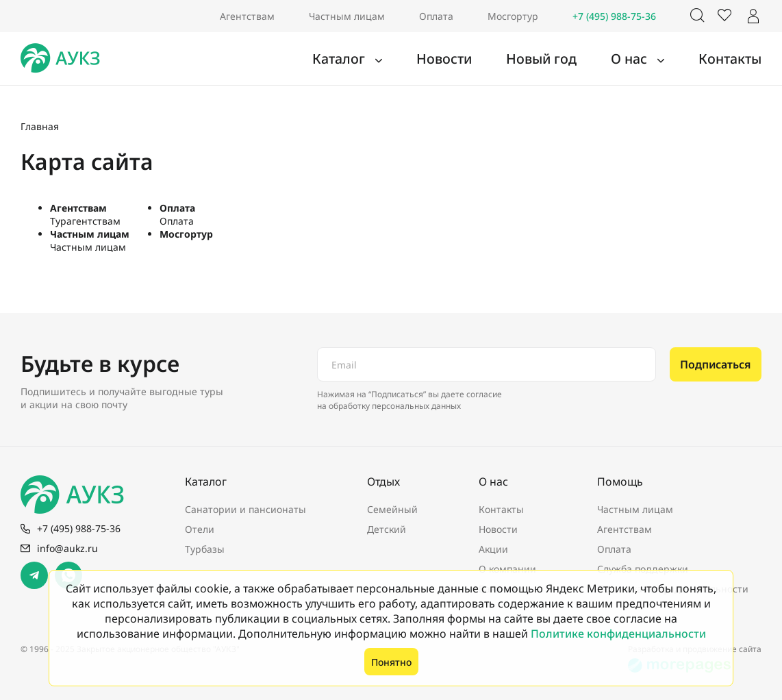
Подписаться (716, 364)
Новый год (568, 59)
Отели (200, 529)
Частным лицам (347, 16)
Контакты (736, 59)
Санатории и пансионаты (245, 509)
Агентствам (247, 16)
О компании (507, 569)
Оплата (436, 16)
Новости (482, 59)
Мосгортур (513, 16)
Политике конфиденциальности (618, 634)
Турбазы (205, 549)
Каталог (389, 59)
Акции (493, 549)
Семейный (392, 509)
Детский (387, 529)
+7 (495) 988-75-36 (614, 16)
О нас (647, 59)
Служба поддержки (643, 569)
